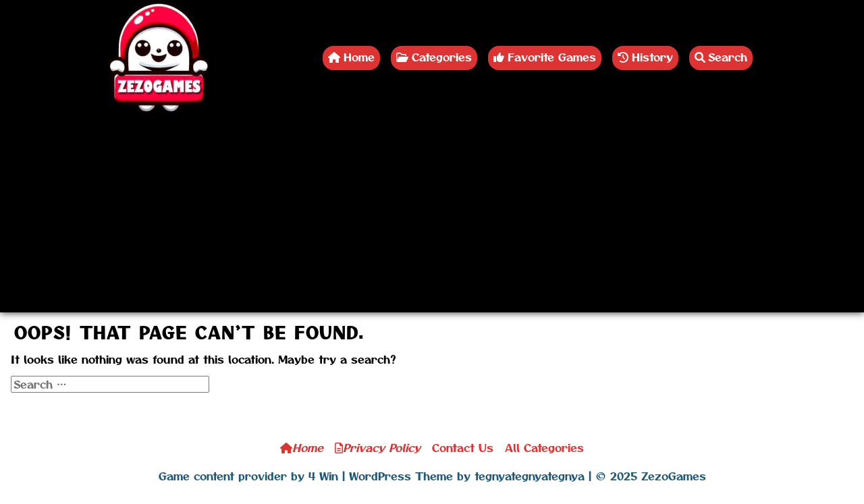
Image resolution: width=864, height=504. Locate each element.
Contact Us (463, 447)
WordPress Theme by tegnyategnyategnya (467, 476)
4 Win (323, 476)
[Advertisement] (432, 218)
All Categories (544, 447)
